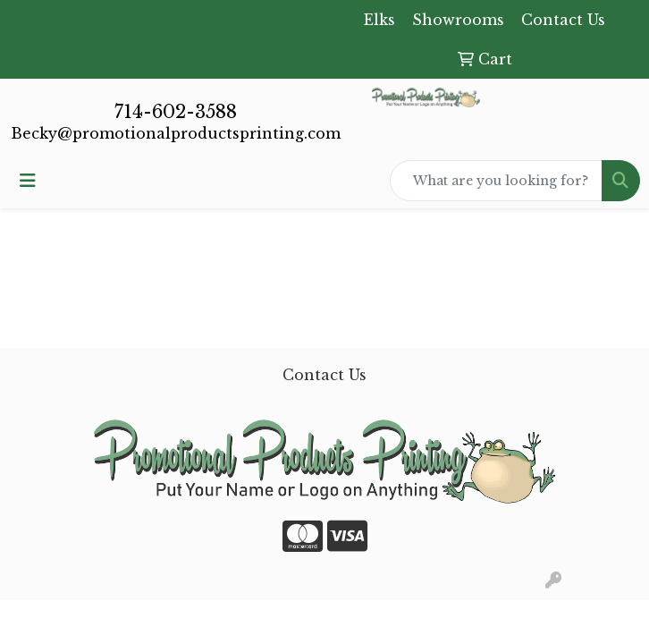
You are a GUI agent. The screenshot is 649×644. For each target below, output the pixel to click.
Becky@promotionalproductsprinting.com (176, 133)
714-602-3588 (176, 112)
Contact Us (324, 375)
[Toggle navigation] (28, 181)
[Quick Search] (496, 181)
